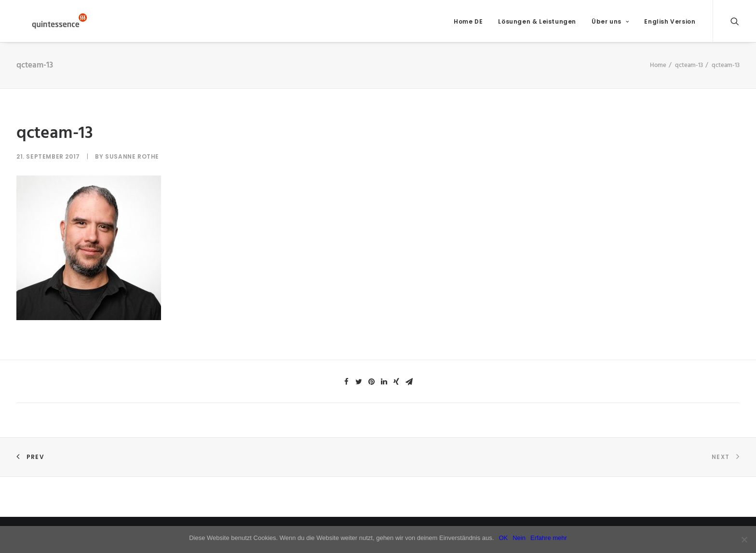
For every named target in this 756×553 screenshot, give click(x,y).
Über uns (610, 24)
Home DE (468, 24)
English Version (670, 24)
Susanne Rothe (132, 163)
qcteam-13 (689, 71)
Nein (519, 538)
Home (658, 71)
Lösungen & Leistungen (537, 24)
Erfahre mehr (549, 538)
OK (503, 538)
